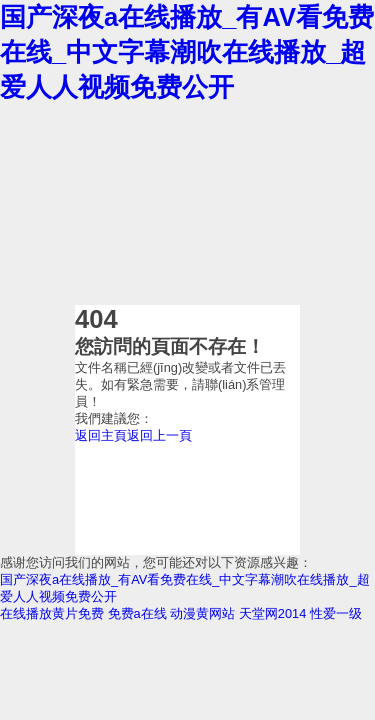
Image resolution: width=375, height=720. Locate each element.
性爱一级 (336, 613)
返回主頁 (101, 435)
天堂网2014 (272, 613)
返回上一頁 (159, 435)
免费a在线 (137, 613)
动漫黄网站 (202, 613)
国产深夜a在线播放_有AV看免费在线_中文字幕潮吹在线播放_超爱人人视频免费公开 (187, 52)
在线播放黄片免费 (52, 613)
